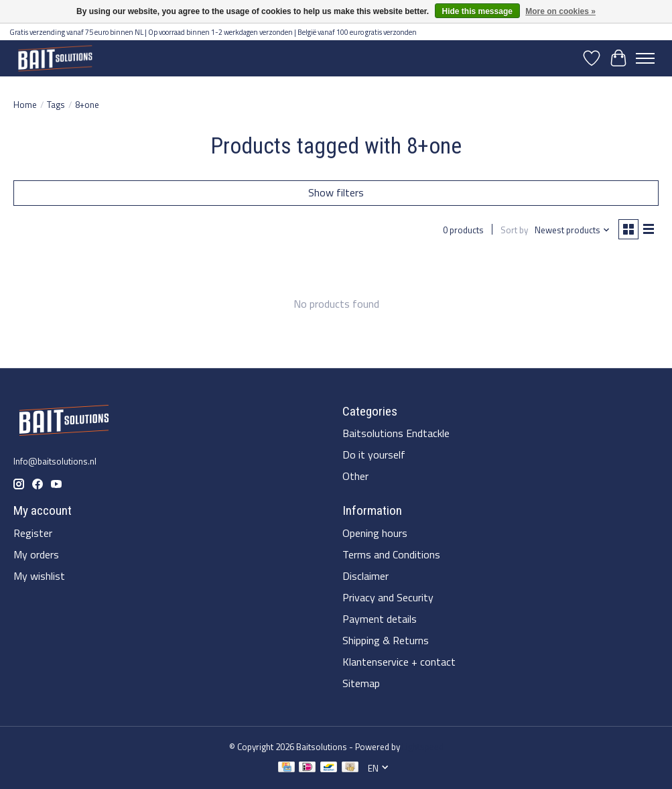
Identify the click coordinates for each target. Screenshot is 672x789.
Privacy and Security (388, 597)
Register (33, 533)
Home (25, 105)
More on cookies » (560, 11)
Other (355, 476)
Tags (56, 105)
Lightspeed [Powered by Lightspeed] (423, 747)
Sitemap (361, 683)
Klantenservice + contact (399, 662)
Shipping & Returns (386, 640)
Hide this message (477, 11)
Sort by (514, 230)
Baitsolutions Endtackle (396, 433)
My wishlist (39, 576)
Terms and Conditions (391, 554)
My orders (36, 554)
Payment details (380, 619)
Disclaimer (365, 576)
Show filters (336, 192)
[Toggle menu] (645, 58)
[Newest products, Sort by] (573, 230)
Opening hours (375, 533)
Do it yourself (374, 454)
